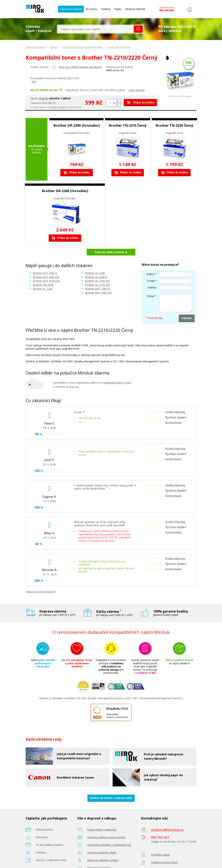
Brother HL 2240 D (96, 267)
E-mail (151, 271)
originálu (43, 98)
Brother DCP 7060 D (45, 264)
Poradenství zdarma (99, 858)
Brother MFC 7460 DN (98, 283)
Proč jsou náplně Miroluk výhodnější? (80, 67)
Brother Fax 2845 (43, 275)
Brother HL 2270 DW (98, 275)
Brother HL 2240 (95, 264)
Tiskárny (106, 9)
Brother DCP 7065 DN (46, 267)
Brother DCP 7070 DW (46, 271)
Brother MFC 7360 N (97, 279)
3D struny (91, 9)
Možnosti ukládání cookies (103, 850)
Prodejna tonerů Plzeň (164, 853)
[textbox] (96, 29)
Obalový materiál (135, 9)
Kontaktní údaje (160, 845)
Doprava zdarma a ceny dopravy (106, 828)
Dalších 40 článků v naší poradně (111, 788)
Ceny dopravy (137, 90)
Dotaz (151, 286)
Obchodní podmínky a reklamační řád (109, 835)
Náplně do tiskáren (71, 9)
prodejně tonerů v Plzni (117, 373)
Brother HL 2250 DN (97, 271)
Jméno (150, 264)
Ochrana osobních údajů (102, 843)
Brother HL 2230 (43, 279)
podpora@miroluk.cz (167, 820)
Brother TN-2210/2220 (119, 47)
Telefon (152, 278)
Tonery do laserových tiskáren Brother (82, 47)
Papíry (118, 9)
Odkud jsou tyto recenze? (41, 582)
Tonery (54, 47)
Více (34, 81)
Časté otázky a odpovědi (102, 820)
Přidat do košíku (140, 102)
